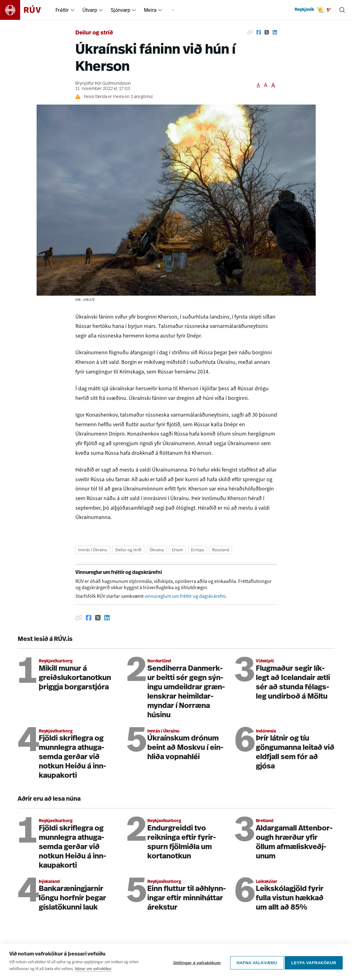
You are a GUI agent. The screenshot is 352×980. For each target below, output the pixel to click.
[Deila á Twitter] (267, 32)
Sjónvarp (120, 10)
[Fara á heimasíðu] (26, 10)
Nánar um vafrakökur (93, 971)
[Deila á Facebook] (259, 32)
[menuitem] (73, 10)
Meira (150, 10)
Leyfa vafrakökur (314, 964)
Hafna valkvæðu (255, 964)
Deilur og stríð (94, 33)
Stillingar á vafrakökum (195, 964)
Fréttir (62, 10)
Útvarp (90, 10)
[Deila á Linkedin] (275, 32)
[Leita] (342, 10)
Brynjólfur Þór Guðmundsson (103, 84)
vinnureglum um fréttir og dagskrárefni (185, 596)
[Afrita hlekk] (250, 32)
